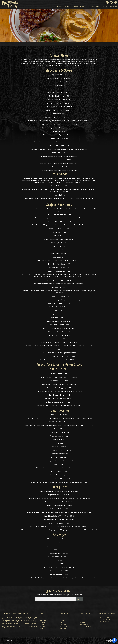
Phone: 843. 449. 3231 (105, 620)
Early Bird (43, 618)
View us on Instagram (116, 2)
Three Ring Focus (111, 641)
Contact (113, 7)
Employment (83, 622)
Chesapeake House (16, 641)
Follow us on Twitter (111, 2)
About (91, 7)
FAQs (81, 620)
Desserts (43, 624)
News (98, 7)
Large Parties (64, 614)
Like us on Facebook (107, 2)
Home (59, 7)
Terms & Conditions (85, 627)
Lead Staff (63, 624)
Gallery (75, 7)
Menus (67, 7)
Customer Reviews (85, 614)
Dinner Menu (44, 620)
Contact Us (83, 618)
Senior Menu (44, 627)
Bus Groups (63, 616)
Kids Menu (43, 622)
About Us (63, 618)
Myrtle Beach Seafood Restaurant (17, 613)
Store (105, 7)
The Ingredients (64, 629)
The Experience (64, 622)
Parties (83, 7)
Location (63, 620)
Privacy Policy (84, 624)
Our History (63, 627)
